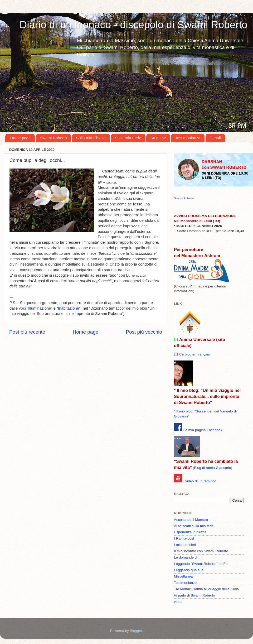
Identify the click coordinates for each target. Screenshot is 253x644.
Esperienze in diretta (190, 532)
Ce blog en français (194, 354)
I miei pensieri (185, 545)
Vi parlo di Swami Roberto (194, 595)
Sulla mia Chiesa (91, 138)
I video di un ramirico (200, 481)
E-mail (215, 138)
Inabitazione (69, 308)
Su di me (158, 138)
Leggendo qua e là (189, 570)
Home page (21, 138)
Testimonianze (188, 138)
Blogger (136, 631)
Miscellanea (183, 576)
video (178, 602)
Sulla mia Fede (128, 138)
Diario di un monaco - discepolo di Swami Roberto (133, 25)
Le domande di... (187, 557)
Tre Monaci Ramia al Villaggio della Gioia (206, 589)
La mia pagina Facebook (203, 430)
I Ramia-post (184, 538)
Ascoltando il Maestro (191, 520)
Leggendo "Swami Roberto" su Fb (201, 564)
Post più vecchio (144, 332)
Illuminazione (40, 308)
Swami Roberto (53, 138)
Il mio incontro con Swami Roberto (201, 551)
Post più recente (27, 332)
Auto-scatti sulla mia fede (194, 526)
